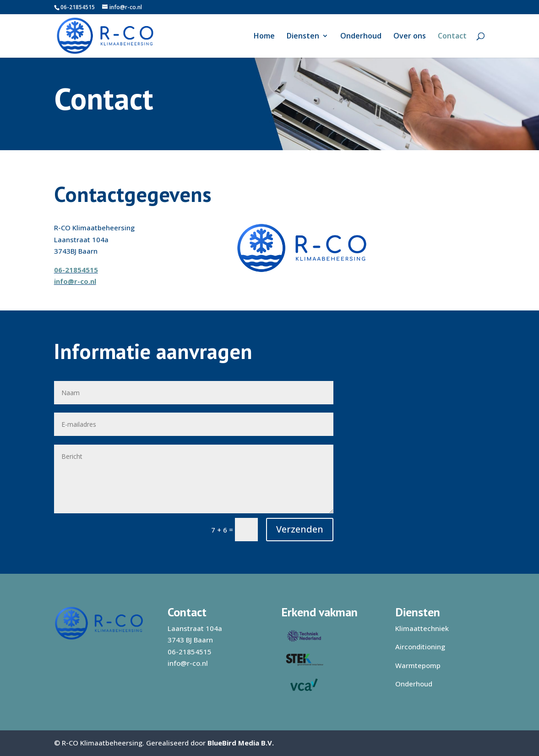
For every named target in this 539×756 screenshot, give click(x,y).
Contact (452, 37)
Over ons (410, 37)
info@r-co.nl (75, 281)
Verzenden (300, 529)
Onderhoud (361, 37)
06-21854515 (78, 7)
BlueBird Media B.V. (241, 743)
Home (264, 37)
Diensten (303, 37)
